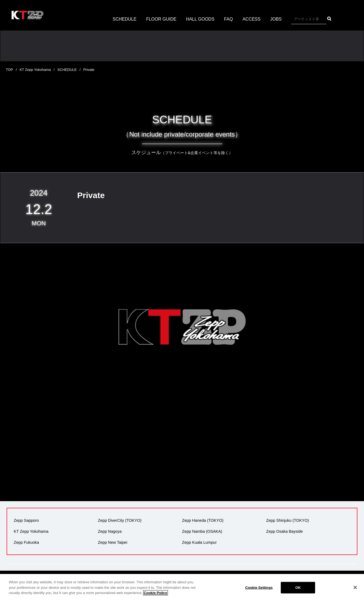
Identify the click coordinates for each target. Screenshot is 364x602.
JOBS (276, 19)
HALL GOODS (200, 19)
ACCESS (252, 19)
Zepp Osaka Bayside (285, 531)
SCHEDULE (125, 19)
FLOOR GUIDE (161, 19)
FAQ (229, 19)
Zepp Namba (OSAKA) (202, 531)
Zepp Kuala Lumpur (199, 542)
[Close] (355, 587)
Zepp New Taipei (112, 542)
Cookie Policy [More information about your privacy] (155, 593)
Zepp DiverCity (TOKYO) (120, 520)
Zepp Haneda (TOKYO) (203, 520)
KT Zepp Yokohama (35, 70)
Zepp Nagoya (110, 531)
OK (298, 588)
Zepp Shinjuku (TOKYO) (288, 520)
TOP (9, 70)
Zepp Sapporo (26, 520)
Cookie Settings (259, 588)
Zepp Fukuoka (26, 542)
